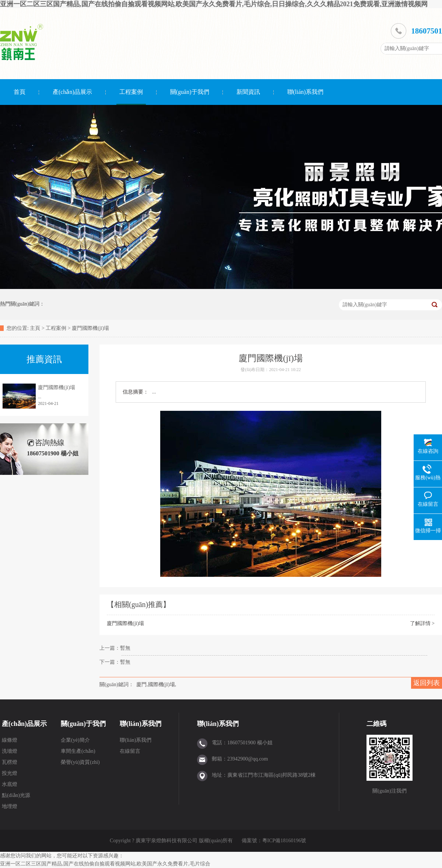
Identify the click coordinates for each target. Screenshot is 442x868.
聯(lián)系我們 (306, 92)
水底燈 (10, 784)
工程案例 (131, 92)
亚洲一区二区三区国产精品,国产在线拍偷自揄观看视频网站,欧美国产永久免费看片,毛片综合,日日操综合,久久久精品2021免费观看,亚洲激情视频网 (214, 4)
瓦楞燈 (10, 762)
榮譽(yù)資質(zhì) (80, 762)
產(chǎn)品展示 (72, 92)
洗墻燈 (10, 751)
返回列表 (427, 683)
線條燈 (10, 740)
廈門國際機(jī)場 (90, 328)
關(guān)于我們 (190, 92)
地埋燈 (10, 806)
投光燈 (10, 773)
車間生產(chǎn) (78, 751)
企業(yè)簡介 (75, 740)
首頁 (20, 92)
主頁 (35, 328)
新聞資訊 (248, 92)
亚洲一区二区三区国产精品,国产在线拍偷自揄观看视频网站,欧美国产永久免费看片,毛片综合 (105, 864)
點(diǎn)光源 (16, 795)
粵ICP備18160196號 (284, 841)
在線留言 (130, 751)
